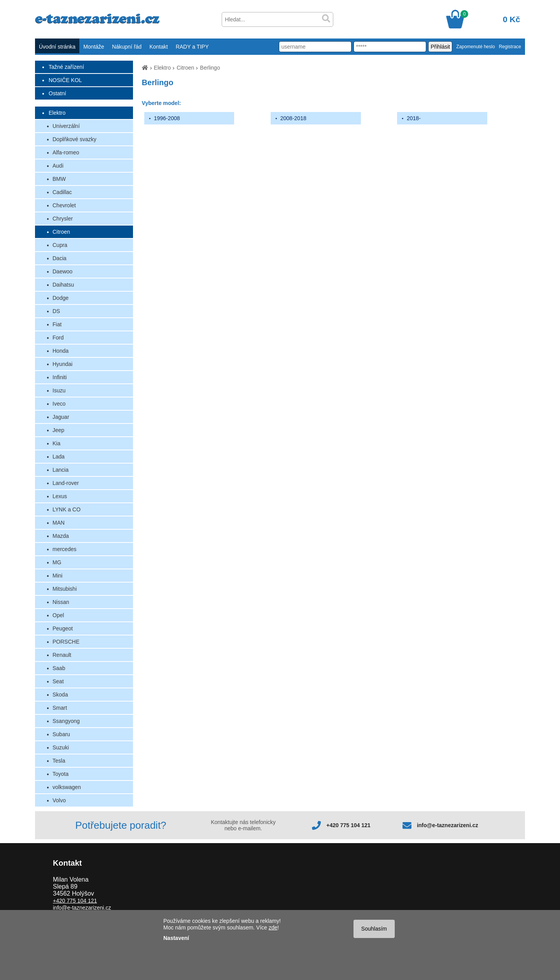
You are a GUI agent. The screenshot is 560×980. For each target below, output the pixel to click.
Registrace (510, 47)
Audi (58, 166)
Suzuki (61, 747)
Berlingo (210, 68)
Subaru (61, 734)
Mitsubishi (65, 589)
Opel (58, 615)
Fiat (57, 324)
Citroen (61, 232)
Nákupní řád (127, 47)
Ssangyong (66, 721)
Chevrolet (64, 205)
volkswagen (67, 787)
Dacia (59, 258)
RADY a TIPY (192, 47)
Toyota (60, 774)
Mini (58, 576)
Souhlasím (374, 929)
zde (273, 927)
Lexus (60, 496)
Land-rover (66, 483)
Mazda (61, 536)
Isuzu (59, 390)
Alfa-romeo (66, 152)
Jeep (58, 430)
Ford (58, 338)
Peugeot (63, 628)
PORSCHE (66, 642)
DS (56, 311)
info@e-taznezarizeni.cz (448, 825)
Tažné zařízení (66, 67)
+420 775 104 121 (348, 825)
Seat (58, 681)
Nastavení (176, 938)
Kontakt (158, 47)
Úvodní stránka (57, 47)
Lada (59, 457)
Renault (62, 655)
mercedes (64, 549)
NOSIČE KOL (65, 80)
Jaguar (61, 417)
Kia (56, 443)
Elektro (57, 113)
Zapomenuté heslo (475, 47)
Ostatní (57, 93)
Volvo (59, 800)
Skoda (60, 695)
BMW (59, 179)
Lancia (60, 470)
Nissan (61, 602)
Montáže (94, 47)
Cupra (60, 245)
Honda (60, 351)
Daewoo (62, 271)
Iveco (59, 404)
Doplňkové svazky (74, 139)
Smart (60, 708)
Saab (59, 668)
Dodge (60, 298)
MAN (59, 523)
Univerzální (66, 126)
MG (57, 562)
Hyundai (62, 364)
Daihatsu (63, 285)
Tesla (59, 761)
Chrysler (63, 219)
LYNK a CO (66, 509)
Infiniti (60, 377)
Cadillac (62, 192)
